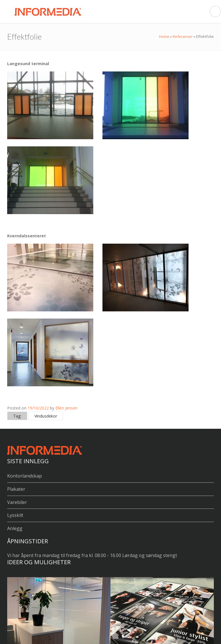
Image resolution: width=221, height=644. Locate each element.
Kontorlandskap (25, 476)
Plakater (16, 489)
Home (164, 36)
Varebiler (17, 502)
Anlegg (15, 528)
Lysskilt (15, 515)
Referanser (183, 36)
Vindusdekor (46, 416)
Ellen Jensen (66, 408)
